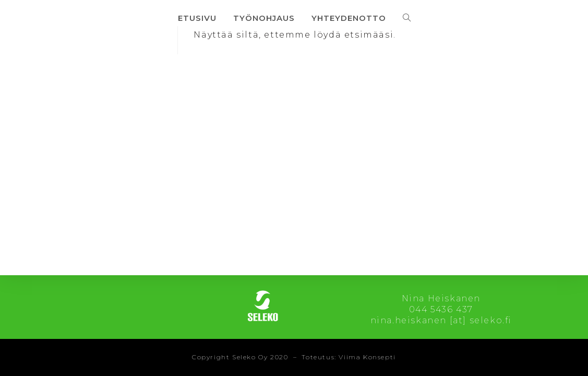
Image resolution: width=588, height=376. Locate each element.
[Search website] (407, 18)
